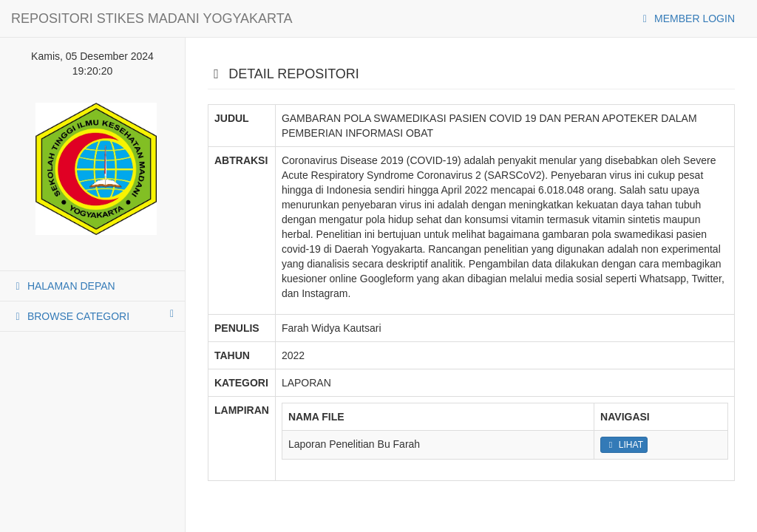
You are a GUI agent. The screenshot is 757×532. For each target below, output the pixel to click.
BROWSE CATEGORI (92, 316)
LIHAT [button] (624, 445)
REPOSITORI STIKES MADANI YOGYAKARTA (152, 18)
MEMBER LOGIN (686, 18)
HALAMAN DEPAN (63, 286)
